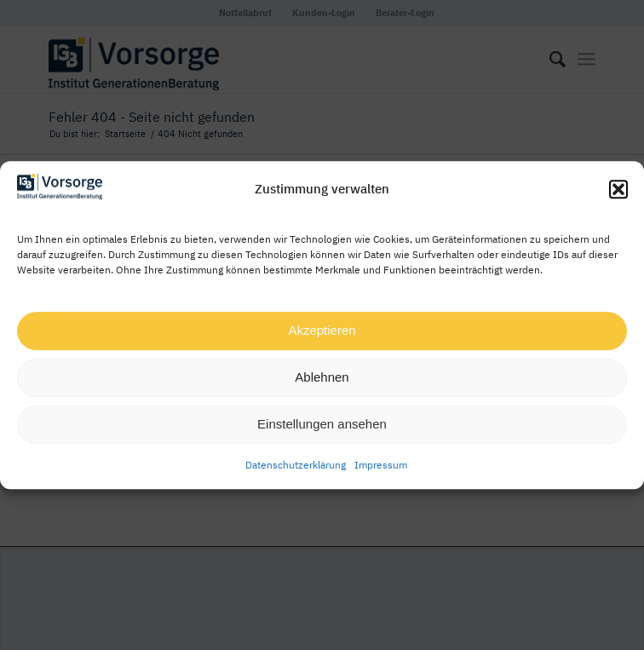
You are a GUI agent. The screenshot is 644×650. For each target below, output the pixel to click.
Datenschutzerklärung (296, 465)
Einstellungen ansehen (322, 424)
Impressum (381, 465)
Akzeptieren (322, 330)
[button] (618, 190)
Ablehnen (322, 377)
